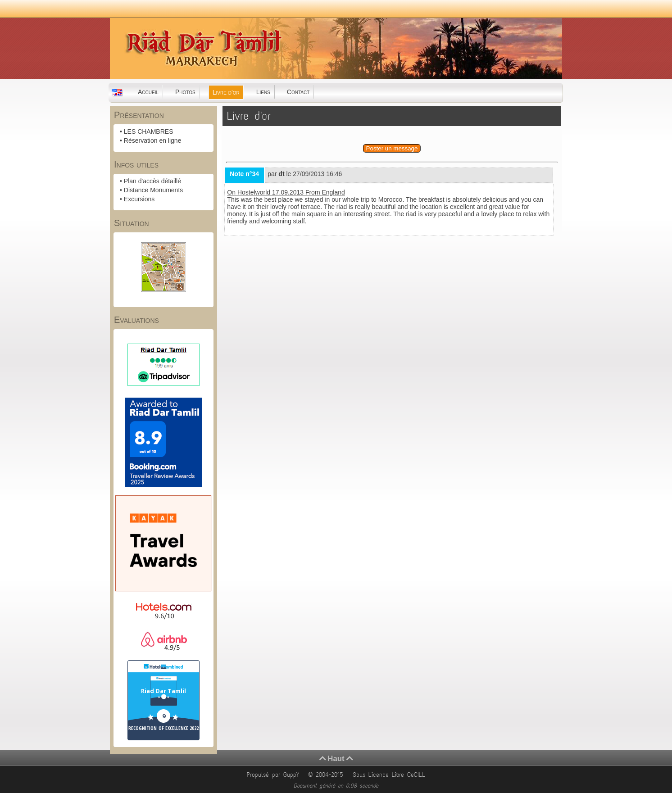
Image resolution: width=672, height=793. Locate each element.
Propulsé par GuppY (275, 775)
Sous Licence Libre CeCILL (390, 775)
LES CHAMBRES (149, 131)
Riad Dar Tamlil (163, 691)
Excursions (139, 199)
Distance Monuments (154, 190)
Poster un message (392, 148)
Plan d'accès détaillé (152, 181)
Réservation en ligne (153, 140)
